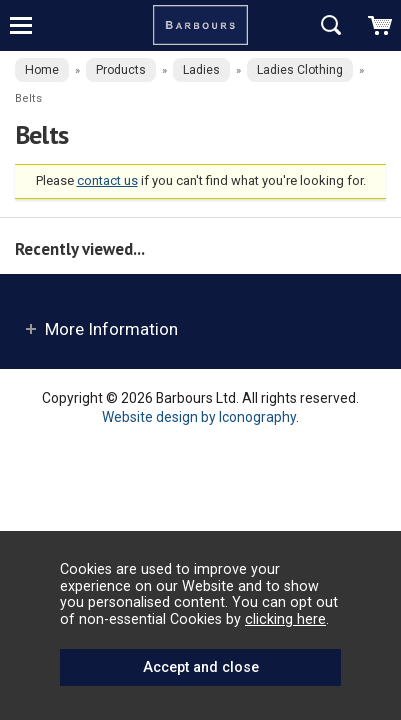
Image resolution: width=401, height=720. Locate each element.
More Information (111, 329)
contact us (107, 180)
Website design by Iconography (199, 417)
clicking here (285, 619)
